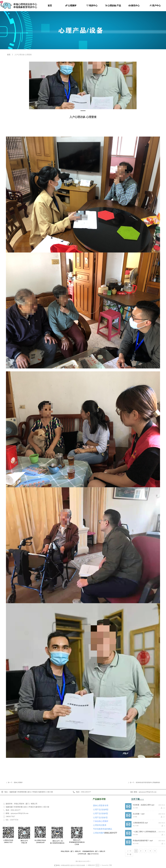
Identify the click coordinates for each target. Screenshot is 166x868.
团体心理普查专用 (101, 805)
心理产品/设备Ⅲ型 (101, 809)
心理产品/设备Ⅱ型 (101, 813)
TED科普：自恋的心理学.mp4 (143, 805)
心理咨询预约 (99, 833)
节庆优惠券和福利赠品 (103, 829)
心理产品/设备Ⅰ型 (100, 817)
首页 (9, 55)
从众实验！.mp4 (138, 814)
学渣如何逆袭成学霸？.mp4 (143, 841)
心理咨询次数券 (100, 825)
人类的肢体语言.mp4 (140, 823)
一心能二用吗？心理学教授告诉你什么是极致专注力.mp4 (146, 832)
